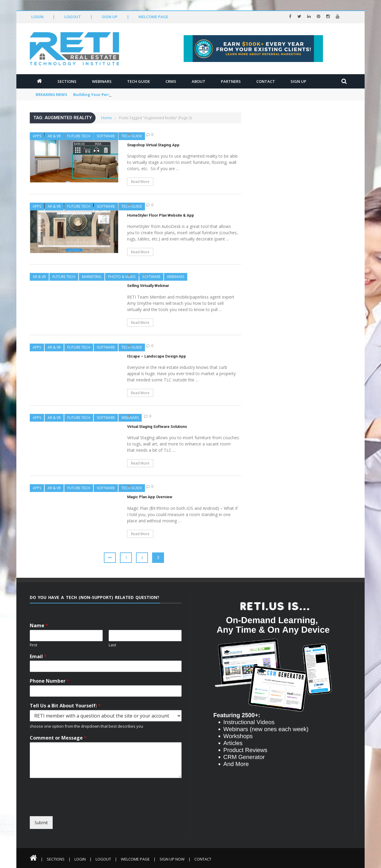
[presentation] (84, 811)
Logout (73, 17)
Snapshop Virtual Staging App (153, 145)
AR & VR (54, 136)
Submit (41, 823)
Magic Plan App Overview (150, 497)
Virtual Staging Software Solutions (157, 427)
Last (112, 645)
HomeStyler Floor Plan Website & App (161, 215)
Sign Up (110, 17)
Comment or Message (58, 738)
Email (38, 657)
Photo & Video (122, 277)
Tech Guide (139, 81)
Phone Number (50, 681)
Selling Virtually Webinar (148, 286)
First (33, 645)
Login (37, 17)
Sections (67, 81)
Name (39, 626)
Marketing (92, 277)
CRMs (171, 81)
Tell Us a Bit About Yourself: (65, 706)
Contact (266, 81)
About (199, 81)
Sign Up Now (172, 859)
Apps (37, 136)
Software (106, 136)
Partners (231, 81)
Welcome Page (153, 17)
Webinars (102, 81)
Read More (140, 182)
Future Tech (79, 136)
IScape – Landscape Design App (157, 356)
